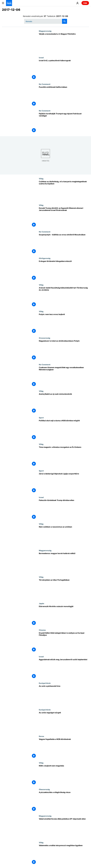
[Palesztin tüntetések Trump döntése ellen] (64, 510)
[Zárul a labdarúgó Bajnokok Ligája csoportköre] (64, 483)
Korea (41, 736)
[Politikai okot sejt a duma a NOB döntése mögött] (64, 430)
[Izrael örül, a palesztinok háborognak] (64, 70)
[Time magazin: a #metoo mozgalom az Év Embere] (64, 456)
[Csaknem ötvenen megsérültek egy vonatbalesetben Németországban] (64, 377)
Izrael (41, 58)
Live (85, 3)
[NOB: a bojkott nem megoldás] (64, 775)
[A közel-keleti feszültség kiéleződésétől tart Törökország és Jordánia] (64, 297)
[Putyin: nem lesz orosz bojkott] (64, 324)
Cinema (42, 630)
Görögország (45, 258)
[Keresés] (46, 21)
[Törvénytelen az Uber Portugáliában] (64, 589)
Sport (41, 418)
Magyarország (45, 31)
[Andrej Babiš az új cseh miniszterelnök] (64, 403)
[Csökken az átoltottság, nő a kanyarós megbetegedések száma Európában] (64, 191)
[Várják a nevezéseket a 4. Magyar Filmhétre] (64, 43)
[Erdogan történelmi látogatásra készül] (64, 270)
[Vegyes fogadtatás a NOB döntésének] (64, 748)
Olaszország (44, 789)
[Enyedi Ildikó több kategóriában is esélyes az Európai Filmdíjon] (64, 642)
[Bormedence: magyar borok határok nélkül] (64, 563)
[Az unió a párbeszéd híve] (64, 695)
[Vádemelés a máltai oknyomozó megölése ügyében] (64, 855)
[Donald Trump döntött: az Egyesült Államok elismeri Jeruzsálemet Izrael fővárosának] (64, 217)
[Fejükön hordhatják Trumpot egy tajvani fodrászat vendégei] (64, 123)
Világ (41, 179)
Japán (41, 603)
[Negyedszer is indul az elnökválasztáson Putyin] (64, 350)
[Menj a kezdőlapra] (9, 3)
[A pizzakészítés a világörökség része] (64, 802)
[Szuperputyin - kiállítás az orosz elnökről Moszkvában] (64, 244)
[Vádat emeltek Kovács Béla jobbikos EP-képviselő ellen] (64, 828)
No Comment (45, 84)
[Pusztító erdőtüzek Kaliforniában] (64, 96)
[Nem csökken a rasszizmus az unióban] (64, 536)
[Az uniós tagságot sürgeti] (64, 722)
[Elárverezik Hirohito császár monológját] (64, 616)
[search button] (65, 21)
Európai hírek (45, 683)
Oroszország (44, 338)
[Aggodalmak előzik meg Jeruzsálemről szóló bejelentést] (64, 669)
